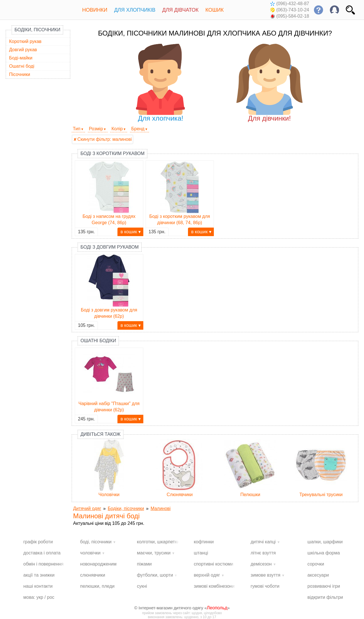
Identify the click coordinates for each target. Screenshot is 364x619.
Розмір (96, 129)
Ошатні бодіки (98, 341)
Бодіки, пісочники (37, 30)
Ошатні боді (22, 66)
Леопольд (217, 608)
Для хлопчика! (161, 83)
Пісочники (20, 74)
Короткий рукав (25, 41)
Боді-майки (21, 58)
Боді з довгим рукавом (110, 247)
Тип (77, 129)
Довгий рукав (23, 50)
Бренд (138, 129)
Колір (117, 129)
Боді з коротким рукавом (112, 153)
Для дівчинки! (269, 83)
